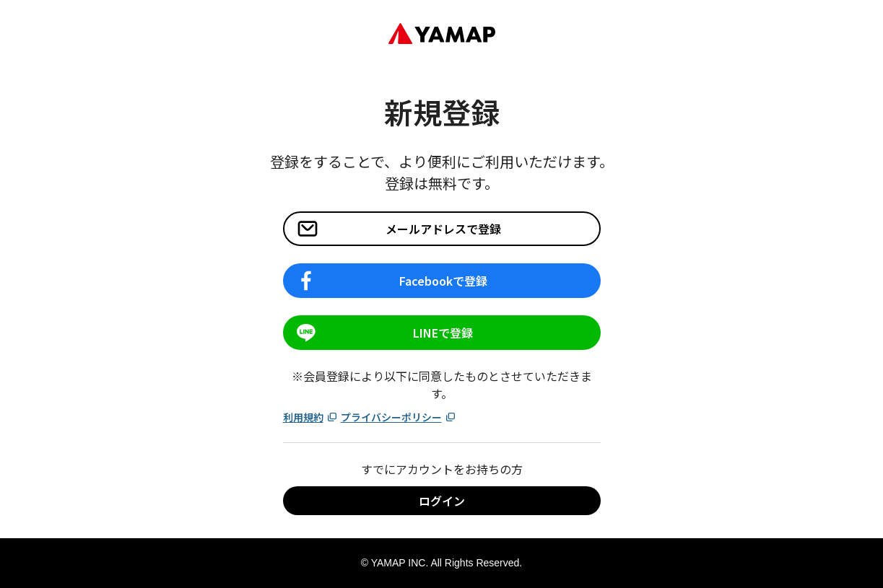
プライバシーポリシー (399, 417)
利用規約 (310, 417)
